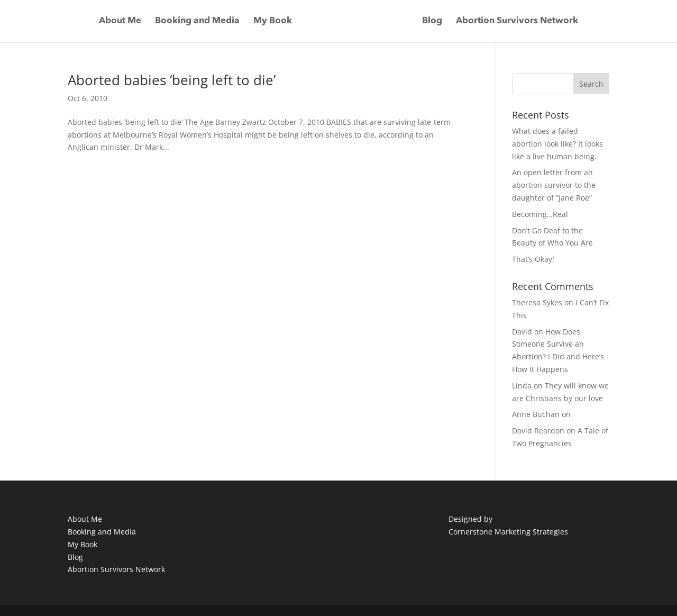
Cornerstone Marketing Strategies (508, 532)
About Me (120, 21)
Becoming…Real (540, 214)
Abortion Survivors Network (517, 21)
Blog (432, 21)
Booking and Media (197, 21)
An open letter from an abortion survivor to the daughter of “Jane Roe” (554, 185)
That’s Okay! (533, 259)
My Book (273, 21)
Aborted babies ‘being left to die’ (172, 80)
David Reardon (538, 431)
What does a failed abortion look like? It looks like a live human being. (557, 144)
